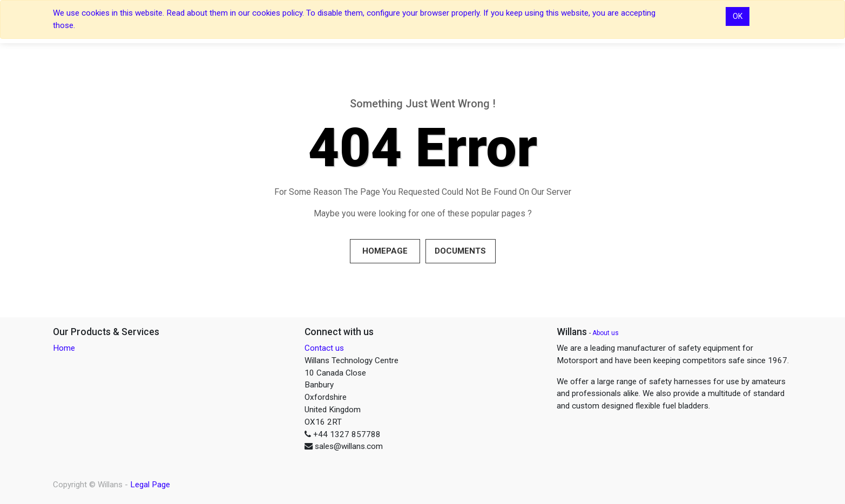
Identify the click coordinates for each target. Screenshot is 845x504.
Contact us (324, 348)
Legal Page (150, 485)
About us (606, 333)
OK (738, 16)
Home (64, 348)
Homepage (385, 251)
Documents (460, 251)
